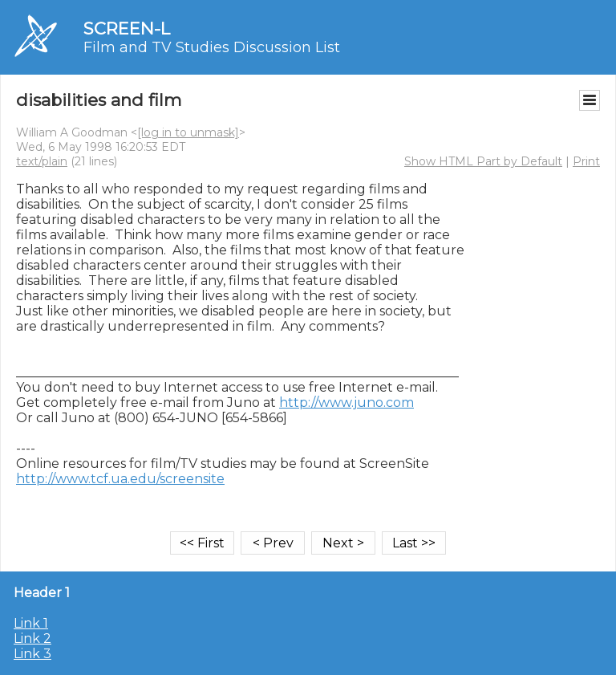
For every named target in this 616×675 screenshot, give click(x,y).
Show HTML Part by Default (483, 161)
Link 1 (31, 623)
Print (586, 161)
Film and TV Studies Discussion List (212, 47)
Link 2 (32, 638)
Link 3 (32, 654)
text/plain (42, 161)
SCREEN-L (127, 28)
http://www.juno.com (346, 403)
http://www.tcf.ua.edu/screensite (120, 479)
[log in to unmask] (188, 132)
